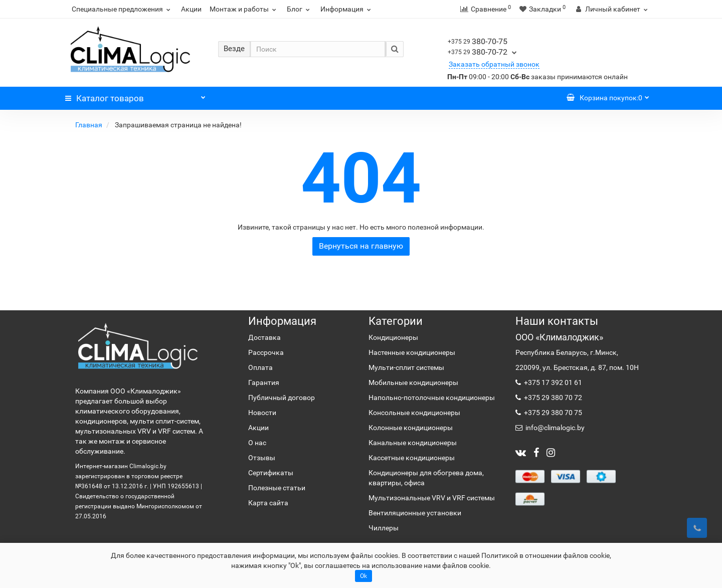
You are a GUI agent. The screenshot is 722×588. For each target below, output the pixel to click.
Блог (300, 9)
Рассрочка (266, 352)
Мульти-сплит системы (406, 367)
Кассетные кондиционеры (412, 458)
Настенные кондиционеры (412, 352)
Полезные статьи (277, 488)
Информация (347, 9)
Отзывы (262, 458)
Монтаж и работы (244, 9)
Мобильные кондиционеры (413, 382)
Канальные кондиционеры (413, 443)
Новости (262, 413)
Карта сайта (268, 503)
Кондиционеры (393, 337)
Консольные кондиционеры (414, 413)
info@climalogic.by (554, 428)
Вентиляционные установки (415, 513)
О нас (257, 443)
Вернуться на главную (361, 246)
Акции (191, 9)
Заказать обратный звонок (494, 64)
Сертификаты (271, 473)
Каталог (135, 96)
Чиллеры (384, 528)
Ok (364, 576)
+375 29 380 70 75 (552, 413)
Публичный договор (282, 398)
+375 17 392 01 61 (552, 382)
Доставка (264, 337)
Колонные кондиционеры (411, 428)
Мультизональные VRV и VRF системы (432, 498)
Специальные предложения (122, 9)
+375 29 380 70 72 (552, 398)
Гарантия (264, 382)
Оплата (260, 367)
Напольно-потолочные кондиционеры (432, 398)
